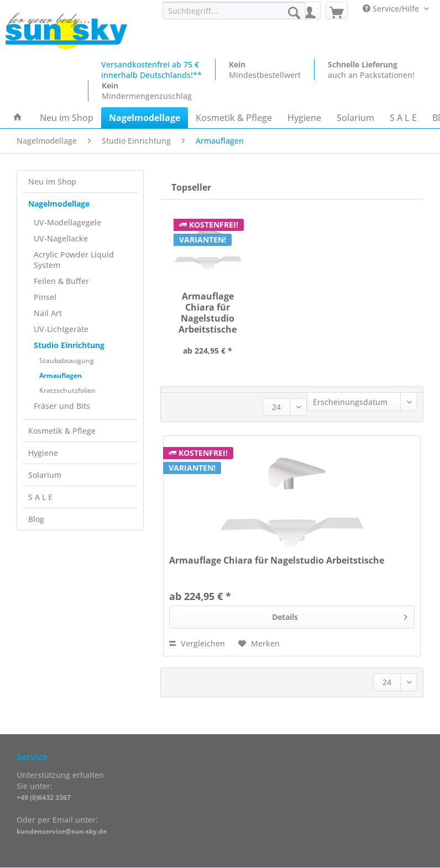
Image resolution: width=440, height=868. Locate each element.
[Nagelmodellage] (145, 118)
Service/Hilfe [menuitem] (392, 9)
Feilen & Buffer (61, 281)
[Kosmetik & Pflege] (234, 118)
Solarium (45, 475)
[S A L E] (403, 118)
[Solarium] (355, 118)
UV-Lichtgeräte (61, 329)
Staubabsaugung (67, 361)
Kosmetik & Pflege (62, 431)
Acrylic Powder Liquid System (74, 260)
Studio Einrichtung (69, 345)
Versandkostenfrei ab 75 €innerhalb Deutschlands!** (151, 70)
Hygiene (43, 453)
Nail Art (48, 313)
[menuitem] (234, 16)
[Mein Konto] (310, 10)
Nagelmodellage (59, 204)
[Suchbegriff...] (234, 10)
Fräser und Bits (62, 406)
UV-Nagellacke (61, 238)
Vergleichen (197, 643)
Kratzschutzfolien (67, 390)
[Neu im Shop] (67, 118)
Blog (36, 519)
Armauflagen (61, 375)
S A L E (40, 497)
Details (340, 615)
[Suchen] (294, 13)
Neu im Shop (52, 182)
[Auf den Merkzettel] (259, 644)
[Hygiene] (304, 118)
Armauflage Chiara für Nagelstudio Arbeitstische (208, 312)
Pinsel (45, 297)
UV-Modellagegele (67, 222)
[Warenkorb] (337, 10)
